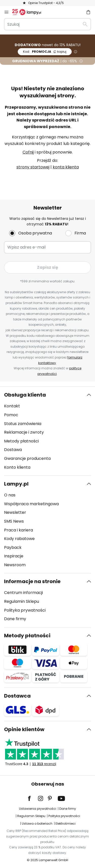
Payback (13, 547)
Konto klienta (17, 467)
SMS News (14, 521)
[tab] (48, 431)
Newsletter (15, 512)
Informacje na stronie (32, 581)
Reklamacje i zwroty (24, 432)
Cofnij (28, 152)
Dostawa (13, 450)
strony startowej (33, 167)
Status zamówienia (23, 424)
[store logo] (30, 12)
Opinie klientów (24, 729)
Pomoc (11, 415)
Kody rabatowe (19, 539)
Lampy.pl (16, 484)
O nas (10, 495)
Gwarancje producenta (27, 458)
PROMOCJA (45, 52)
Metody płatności (21, 441)
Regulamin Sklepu (22, 601)
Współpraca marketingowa (31, 504)
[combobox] (48, 24)
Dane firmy (15, 619)
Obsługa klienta (25, 395)
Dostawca (17, 696)
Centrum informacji (23, 593)
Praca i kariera (18, 530)
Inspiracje (14, 556)
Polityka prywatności (25, 610)
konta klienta (66, 167)
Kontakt (12, 406)
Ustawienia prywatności (38, 809)
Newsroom (15, 565)
